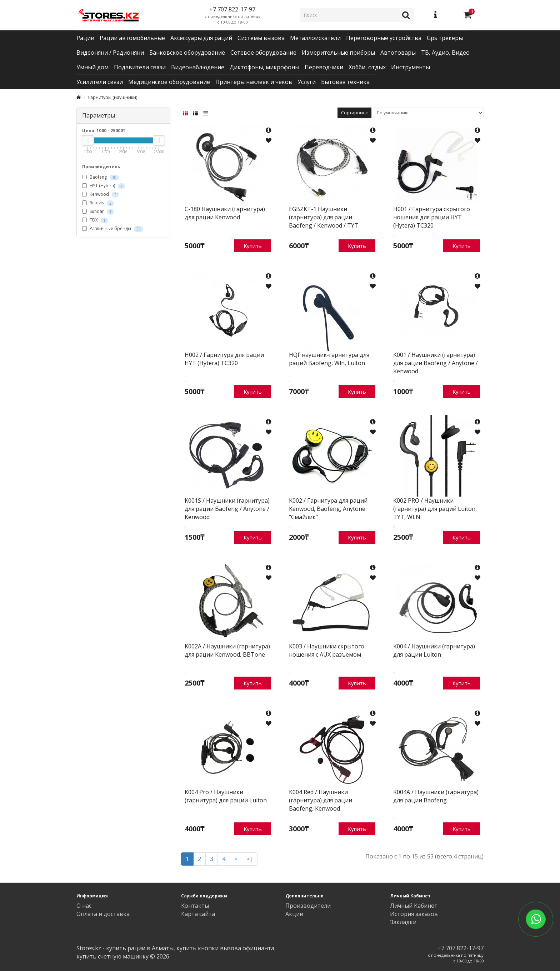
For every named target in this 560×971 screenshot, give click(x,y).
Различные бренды (113, 229)
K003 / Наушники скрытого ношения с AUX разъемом (327, 650)
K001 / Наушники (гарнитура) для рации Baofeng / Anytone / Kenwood (436, 363)
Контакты (195, 906)
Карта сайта (198, 914)
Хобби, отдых (367, 67)
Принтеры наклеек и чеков (254, 82)
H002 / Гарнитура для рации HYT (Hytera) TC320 (224, 359)
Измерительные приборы (338, 53)
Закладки (403, 922)
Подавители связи (140, 67)
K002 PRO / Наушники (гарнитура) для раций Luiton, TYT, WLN (435, 509)
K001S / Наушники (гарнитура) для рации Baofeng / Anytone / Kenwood (227, 509)
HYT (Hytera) (104, 186)
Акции (294, 914)
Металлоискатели (315, 38)
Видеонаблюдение (198, 67)
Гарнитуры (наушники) (113, 97)
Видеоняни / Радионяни (110, 53)
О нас (84, 906)
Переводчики (324, 67)
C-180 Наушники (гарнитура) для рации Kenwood (225, 213)
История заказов (414, 914)
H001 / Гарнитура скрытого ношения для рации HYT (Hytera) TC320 (432, 217)
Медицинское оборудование (169, 82)
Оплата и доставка (103, 914)
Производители (308, 906)
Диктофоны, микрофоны (264, 67)
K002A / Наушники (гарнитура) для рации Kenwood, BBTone (227, 650)
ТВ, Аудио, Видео (445, 53)
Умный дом (92, 67)
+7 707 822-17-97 (461, 948)
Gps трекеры (445, 38)
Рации (85, 38)
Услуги (307, 82)
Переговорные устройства (384, 38)
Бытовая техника (345, 82)
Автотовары (398, 53)
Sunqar (98, 211)
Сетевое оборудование (263, 53)
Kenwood (101, 194)
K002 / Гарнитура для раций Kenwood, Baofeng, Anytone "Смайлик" (328, 509)
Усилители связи (100, 82)
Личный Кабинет (414, 906)
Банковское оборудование (187, 53)
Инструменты (411, 67)
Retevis (98, 203)
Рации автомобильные (132, 38)
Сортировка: (354, 113)
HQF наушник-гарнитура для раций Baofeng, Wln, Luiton (329, 359)
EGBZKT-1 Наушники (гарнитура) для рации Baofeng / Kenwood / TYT (324, 217)
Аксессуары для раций (201, 38)
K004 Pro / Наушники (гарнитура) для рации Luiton (226, 796)
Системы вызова (261, 38)
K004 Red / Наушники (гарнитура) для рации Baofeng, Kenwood (321, 800)
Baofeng (101, 177)
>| (250, 859)
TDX (95, 220)
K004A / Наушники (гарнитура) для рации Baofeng (436, 796)
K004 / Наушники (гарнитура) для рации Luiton (434, 650)
